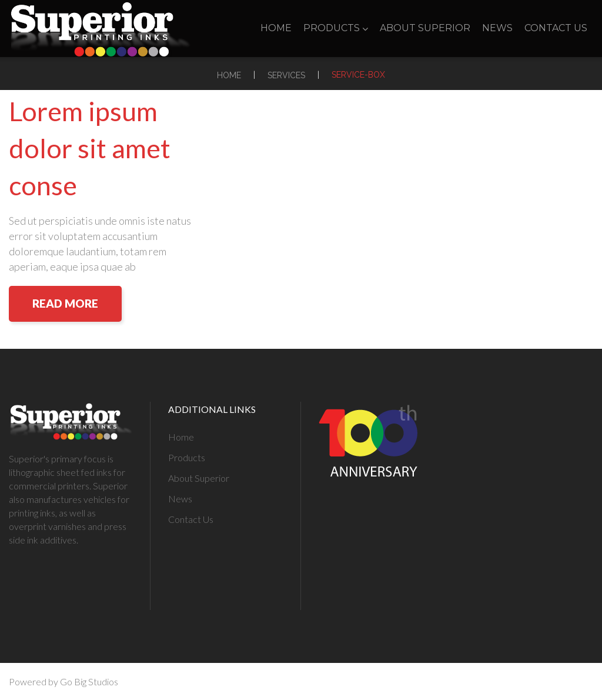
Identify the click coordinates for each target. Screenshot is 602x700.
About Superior (425, 28)
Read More (65, 303)
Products (336, 28)
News (497, 28)
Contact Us (556, 28)
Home (276, 28)
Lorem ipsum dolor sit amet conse (90, 148)
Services (286, 75)
